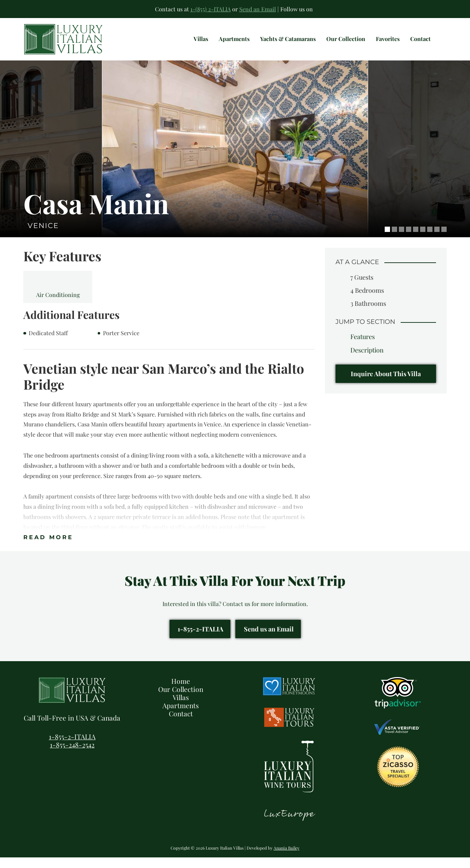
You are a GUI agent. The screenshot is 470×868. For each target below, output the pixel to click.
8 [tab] (437, 240)
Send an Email (258, 9)
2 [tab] (394, 240)
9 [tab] (444, 240)
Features (363, 347)
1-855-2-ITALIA (200, 639)
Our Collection (181, 700)
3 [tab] (402, 240)
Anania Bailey (286, 858)
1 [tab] (387, 240)
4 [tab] (409, 240)
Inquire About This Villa (386, 384)
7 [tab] (430, 240)
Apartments (181, 716)
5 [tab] (416, 240)
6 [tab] (423, 240)
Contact (181, 724)
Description (367, 361)
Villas (181, 708)
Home (181, 692)
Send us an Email (269, 639)
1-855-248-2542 (72, 755)
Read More (48, 548)
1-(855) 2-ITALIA (211, 9)
